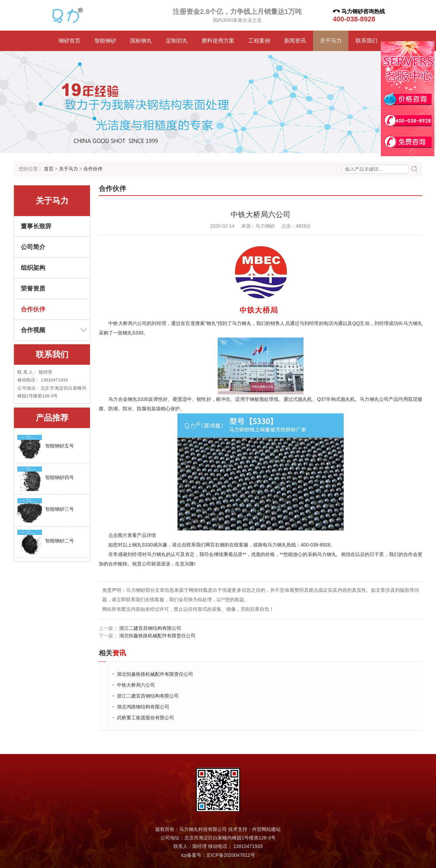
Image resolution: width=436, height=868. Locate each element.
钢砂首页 (69, 41)
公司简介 (33, 247)
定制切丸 (177, 41)
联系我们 (367, 41)
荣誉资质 (33, 289)
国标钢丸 (141, 41)
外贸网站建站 (266, 829)
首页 (49, 169)
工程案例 (259, 41)
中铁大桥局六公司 (136, 685)
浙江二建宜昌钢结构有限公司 (150, 628)
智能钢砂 (105, 41)
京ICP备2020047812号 (230, 855)
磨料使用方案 (218, 41)
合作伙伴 (93, 169)
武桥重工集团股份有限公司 (145, 718)
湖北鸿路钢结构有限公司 (143, 707)
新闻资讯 (295, 41)
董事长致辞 (36, 226)
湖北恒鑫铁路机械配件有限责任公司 (157, 636)
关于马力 (331, 41)
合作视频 (54, 330)
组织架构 (33, 268)
